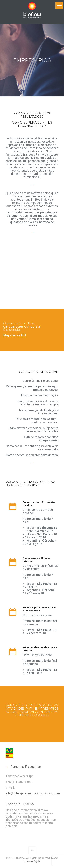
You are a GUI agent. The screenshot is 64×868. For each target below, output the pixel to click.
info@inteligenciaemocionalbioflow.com (33, 793)
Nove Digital (34, 861)
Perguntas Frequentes (26, 767)
